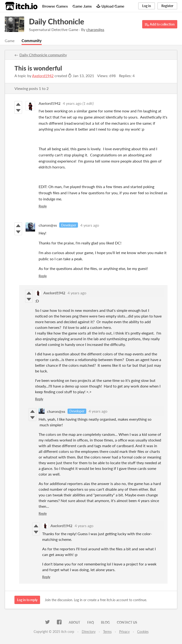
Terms (107, 632)
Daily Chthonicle (57, 21)
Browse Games (55, 6)
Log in (147, 6)
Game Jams (82, 6)
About (74, 622)
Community (32, 41)
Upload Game (110, 6)
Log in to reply (27, 600)
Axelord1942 (43, 76)
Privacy (124, 632)
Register (167, 6)
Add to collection (160, 24)
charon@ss (48, 225)
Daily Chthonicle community (43, 55)
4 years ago (72, 103)
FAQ (91, 622)
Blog (105, 622)
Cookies (143, 632)
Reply (43, 206)
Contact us (127, 622)
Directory (89, 632)
